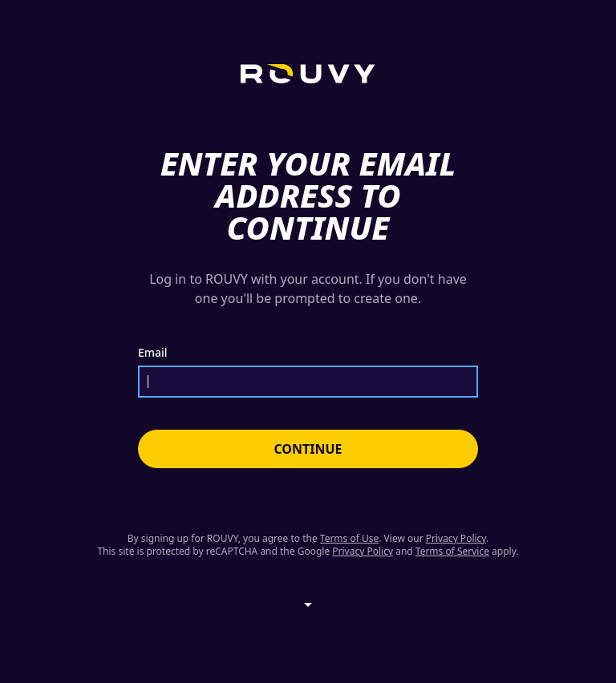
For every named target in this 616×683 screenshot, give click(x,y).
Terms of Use (349, 538)
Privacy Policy (456, 538)
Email (153, 353)
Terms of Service (452, 551)
